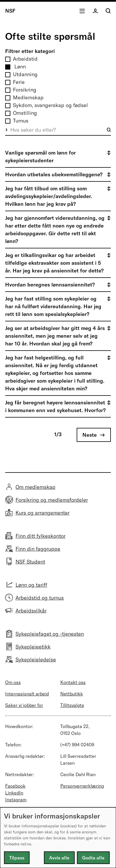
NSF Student (30, 562)
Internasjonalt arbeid (27, 694)
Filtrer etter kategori (30, 51)
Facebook (15, 786)
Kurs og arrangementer (42, 513)
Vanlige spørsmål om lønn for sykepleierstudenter (40, 157)
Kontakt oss (73, 682)
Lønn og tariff (31, 585)
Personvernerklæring (82, 786)
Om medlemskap (35, 487)
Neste (90, 435)
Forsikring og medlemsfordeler (52, 500)
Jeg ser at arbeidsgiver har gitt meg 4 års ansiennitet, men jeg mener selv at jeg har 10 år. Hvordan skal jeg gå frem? (55, 336)
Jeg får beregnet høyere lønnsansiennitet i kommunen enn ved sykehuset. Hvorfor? (55, 406)
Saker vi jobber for (24, 705)
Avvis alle (59, 858)
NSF (10, 11)
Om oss (13, 682)
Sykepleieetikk (33, 647)
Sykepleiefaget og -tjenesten (50, 634)
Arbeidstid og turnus (40, 598)
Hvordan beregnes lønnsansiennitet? (50, 285)
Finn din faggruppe (38, 549)
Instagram (16, 800)
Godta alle (93, 858)
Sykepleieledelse (36, 660)
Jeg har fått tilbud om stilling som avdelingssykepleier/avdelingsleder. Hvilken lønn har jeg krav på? (49, 196)
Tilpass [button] (17, 858)
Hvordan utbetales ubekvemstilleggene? (54, 174)
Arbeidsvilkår (31, 611)
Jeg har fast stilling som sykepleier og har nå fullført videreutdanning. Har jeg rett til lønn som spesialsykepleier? (53, 306)
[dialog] (58, 838)
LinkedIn (14, 793)
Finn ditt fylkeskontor (40, 536)
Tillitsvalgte (72, 705)
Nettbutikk (72, 694)
